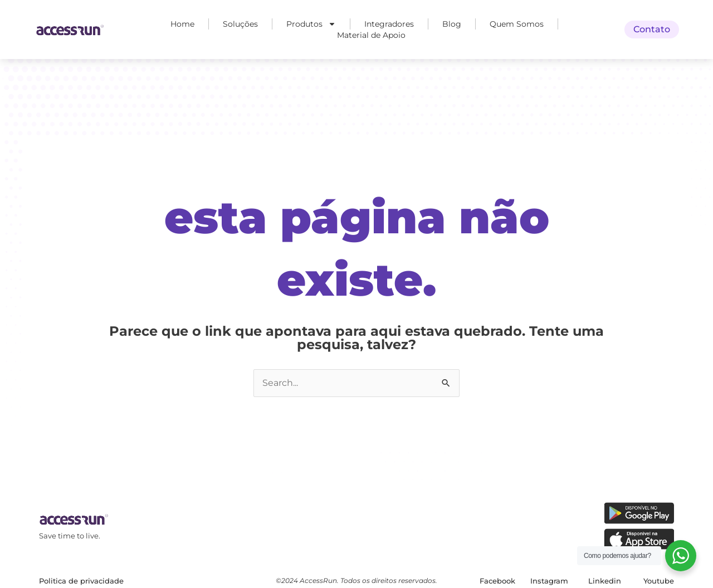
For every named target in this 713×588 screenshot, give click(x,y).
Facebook (497, 581)
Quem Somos (517, 24)
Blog (452, 24)
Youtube (659, 581)
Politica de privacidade (81, 581)
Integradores (389, 24)
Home (182, 24)
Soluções (240, 24)
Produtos (311, 24)
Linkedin (605, 581)
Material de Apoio (371, 35)
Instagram (549, 581)
